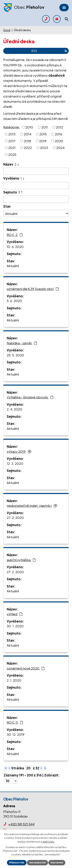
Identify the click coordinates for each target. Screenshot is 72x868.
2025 (12, 154)
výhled (15, 614)
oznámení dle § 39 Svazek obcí (33, 289)
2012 (60, 127)
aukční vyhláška (21, 560)
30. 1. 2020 (15, 626)
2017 (12, 141)
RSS (49, 51)
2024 (60, 148)
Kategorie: (12, 127)
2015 (43, 134)
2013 (12, 134)
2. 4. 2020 (14, 409)
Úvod (7, 30)
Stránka (18, 768)
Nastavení (57, 863)
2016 (59, 134)
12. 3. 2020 (15, 463)
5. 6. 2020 (14, 301)
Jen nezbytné (37, 863)
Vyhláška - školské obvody (30, 397)
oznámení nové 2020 (26, 668)
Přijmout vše (17, 863)
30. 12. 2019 (16, 734)
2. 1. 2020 (14, 680)
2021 (12, 148)
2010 (29, 127)
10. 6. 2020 (15, 247)
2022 (28, 148)
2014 (28, 134)
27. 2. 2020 (15, 518)
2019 (43, 141)
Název (10, 164)
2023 (44, 148)
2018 (27, 141)
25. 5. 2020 (15, 355)
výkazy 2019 (19, 451)
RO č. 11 (15, 722)
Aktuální (13, 266)
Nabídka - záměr (22, 343)
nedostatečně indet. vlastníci (32, 506)
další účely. (49, 842)
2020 (59, 141)
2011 (45, 127)
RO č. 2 (15, 235)
